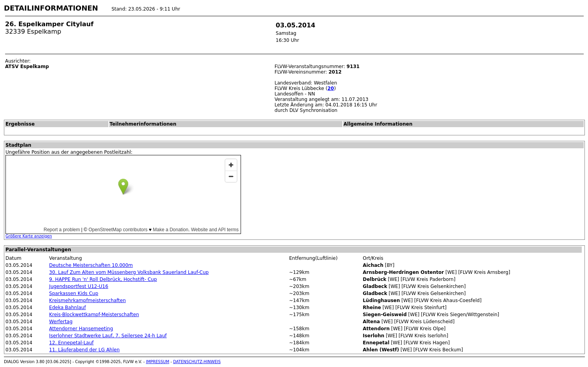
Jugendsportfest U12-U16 (79, 286)
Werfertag (61, 322)
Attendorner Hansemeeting (81, 329)
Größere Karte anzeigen (29, 236)
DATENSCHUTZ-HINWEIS (197, 362)
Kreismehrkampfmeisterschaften (88, 300)
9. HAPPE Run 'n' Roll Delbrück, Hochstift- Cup (103, 279)
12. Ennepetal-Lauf (72, 343)
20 (331, 88)
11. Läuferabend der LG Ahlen (85, 350)
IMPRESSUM (158, 362)
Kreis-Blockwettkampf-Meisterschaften (94, 315)
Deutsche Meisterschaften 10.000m (91, 265)
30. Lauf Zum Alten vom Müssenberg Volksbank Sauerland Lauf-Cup (129, 272)
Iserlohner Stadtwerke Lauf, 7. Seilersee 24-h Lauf (108, 336)
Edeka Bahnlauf (68, 308)
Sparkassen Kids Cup (74, 293)
